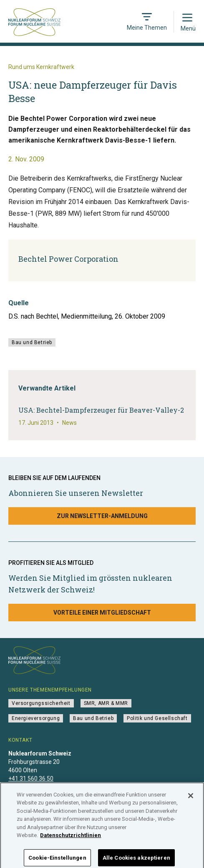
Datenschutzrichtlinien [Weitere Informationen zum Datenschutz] (71, 840)
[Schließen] (191, 800)
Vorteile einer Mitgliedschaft (102, 613)
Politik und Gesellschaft (157, 718)
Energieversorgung (36, 718)
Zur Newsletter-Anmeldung (102, 516)
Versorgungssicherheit (41, 703)
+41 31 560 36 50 (31, 779)
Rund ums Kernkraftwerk (41, 67)
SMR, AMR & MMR (106, 703)
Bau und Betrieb (32, 342)
